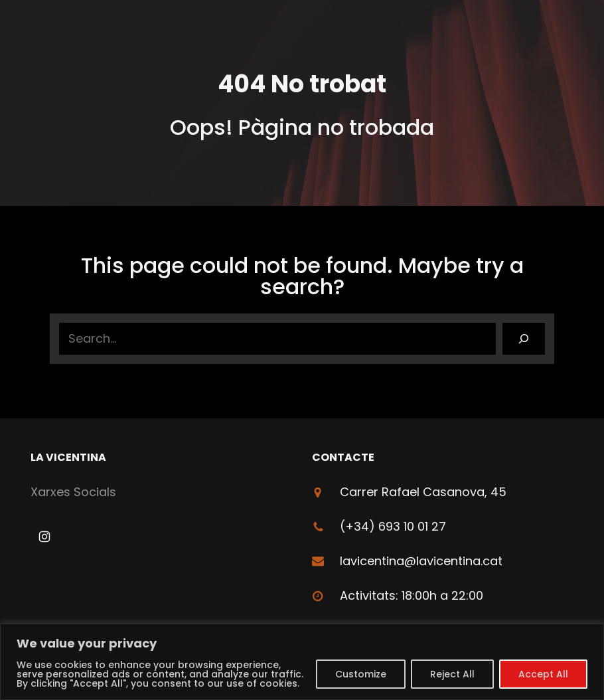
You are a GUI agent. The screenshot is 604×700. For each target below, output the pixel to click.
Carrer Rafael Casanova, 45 (423, 492)
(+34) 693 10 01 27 (393, 526)
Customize (361, 674)
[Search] (524, 339)
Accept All (543, 674)
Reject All (452, 674)
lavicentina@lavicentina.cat (421, 561)
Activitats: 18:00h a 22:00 (412, 595)
